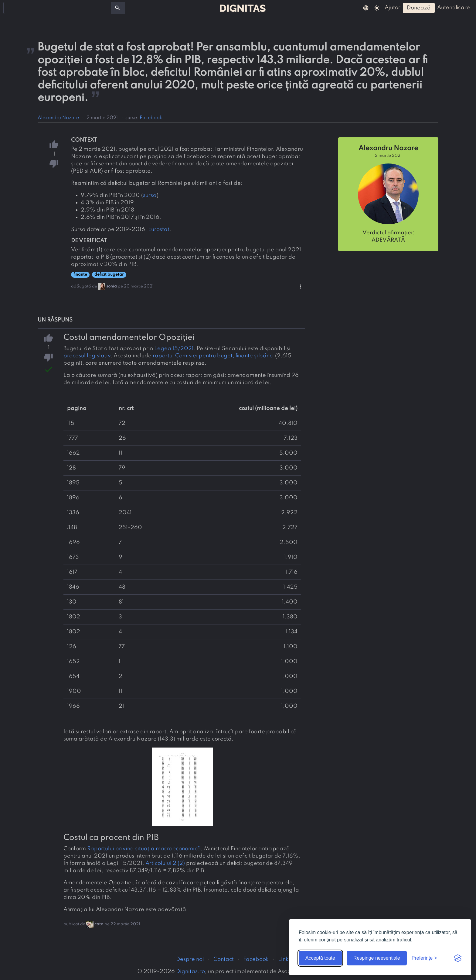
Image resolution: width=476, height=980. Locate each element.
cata (99, 924)
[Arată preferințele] (424, 958)
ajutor (393, 8)
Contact (224, 959)
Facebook (151, 118)
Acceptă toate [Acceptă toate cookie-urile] (320, 958)
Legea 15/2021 (174, 349)
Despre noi (190, 959)
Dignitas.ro (190, 971)
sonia (112, 286)
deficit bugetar (109, 275)
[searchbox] (9, 8)
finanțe (80, 275)
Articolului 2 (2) (165, 863)
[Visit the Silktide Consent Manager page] (458, 958)
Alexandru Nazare (58, 118)
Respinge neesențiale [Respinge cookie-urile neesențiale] (377, 958)
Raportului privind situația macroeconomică (144, 849)
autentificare (454, 8)
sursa (150, 195)
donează (419, 8)
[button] (366, 8)
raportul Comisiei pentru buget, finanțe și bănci (213, 356)
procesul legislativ (87, 356)
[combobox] (57, 8)
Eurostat (159, 229)
